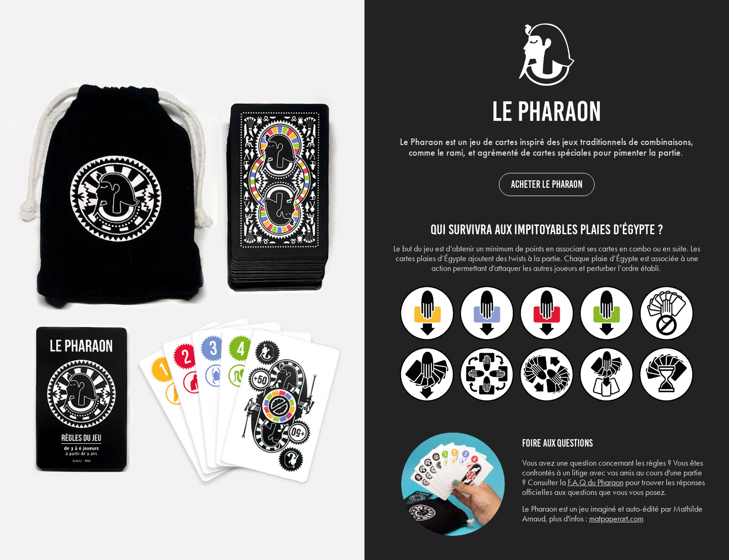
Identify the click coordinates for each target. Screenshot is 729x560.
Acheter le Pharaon (547, 184)
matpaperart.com (616, 519)
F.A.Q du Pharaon (596, 482)
